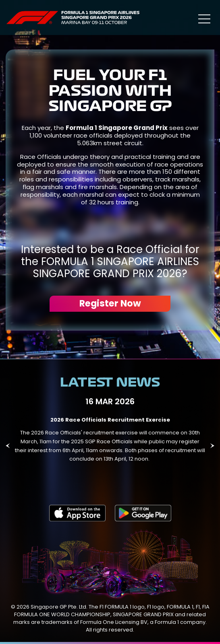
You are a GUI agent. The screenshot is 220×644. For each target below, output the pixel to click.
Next (212, 446)
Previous (8, 446)
